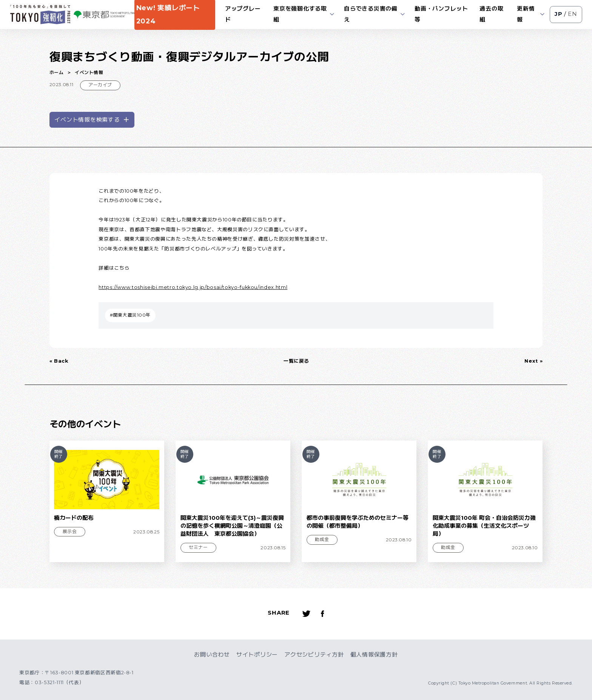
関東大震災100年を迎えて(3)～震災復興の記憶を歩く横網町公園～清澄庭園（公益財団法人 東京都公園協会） (232, 526)
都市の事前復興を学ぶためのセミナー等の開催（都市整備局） (358, 522)
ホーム (57, 73)
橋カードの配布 (74, 518)
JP (559, 14)
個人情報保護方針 (374, 655)
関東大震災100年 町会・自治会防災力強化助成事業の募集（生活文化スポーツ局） (484, 526)
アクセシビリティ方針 (314, 655)
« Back (59, 361)
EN (573, 14)
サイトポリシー (257, 655)
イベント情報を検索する (92, 120)
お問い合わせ (212, 655)
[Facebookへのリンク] (323, 614)
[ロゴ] (40, 15)
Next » (533, 361)
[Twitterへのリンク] (307, 614)
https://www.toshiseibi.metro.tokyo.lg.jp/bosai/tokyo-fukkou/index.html (193, 287)
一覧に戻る (296, 361)
